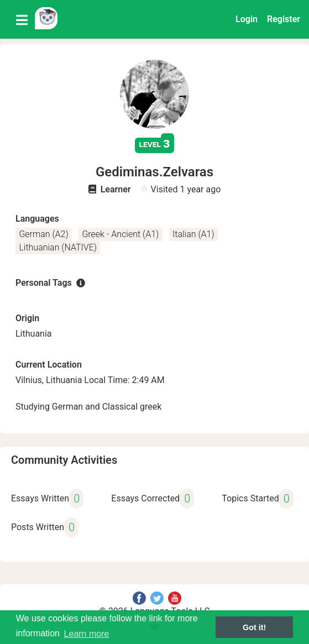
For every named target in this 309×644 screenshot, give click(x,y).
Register (284, 19)
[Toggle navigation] (22, 19)
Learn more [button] (87, 634)
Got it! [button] (254, 627)
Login (247, 19)
